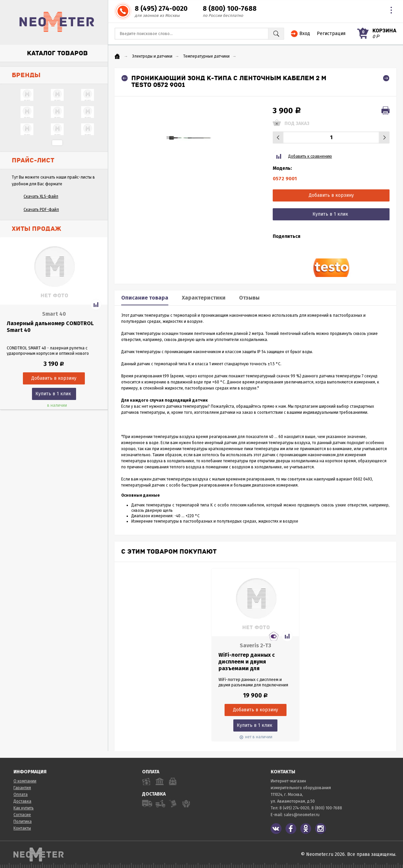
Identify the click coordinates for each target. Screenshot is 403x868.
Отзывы (249, 298)
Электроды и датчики (152, 56)
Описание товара (145, 298)
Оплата (21, 795)
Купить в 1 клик (53, 394)
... (57, 143)
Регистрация (331, 34)
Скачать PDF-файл (41, 210)
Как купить (24, 808)
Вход (305, 34)
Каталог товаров (57, 53)
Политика (23, 821)
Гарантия (22, 788)
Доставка (22, 801)
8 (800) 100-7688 (230, 8)
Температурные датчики (206, 56)
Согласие (22, 815)
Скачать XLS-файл (41, 196)
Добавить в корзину (331, 195)
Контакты (22, 828)
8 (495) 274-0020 (161, 8)
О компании (25, 781)
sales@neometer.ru (302, 815)
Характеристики (204, 298)
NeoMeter (57, 22)
